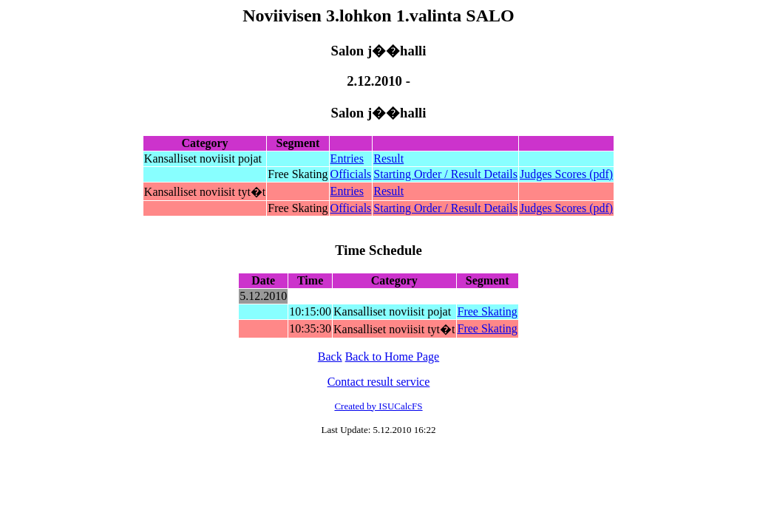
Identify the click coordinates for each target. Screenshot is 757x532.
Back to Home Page (393, 357)
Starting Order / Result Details (445, 174)
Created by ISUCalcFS (378, 406)
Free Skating (488, 311)
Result (388, 158)
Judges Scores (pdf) (566, 174)
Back (330, 357)
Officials (351, 174)
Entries (347, 158)
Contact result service (379, 382)
